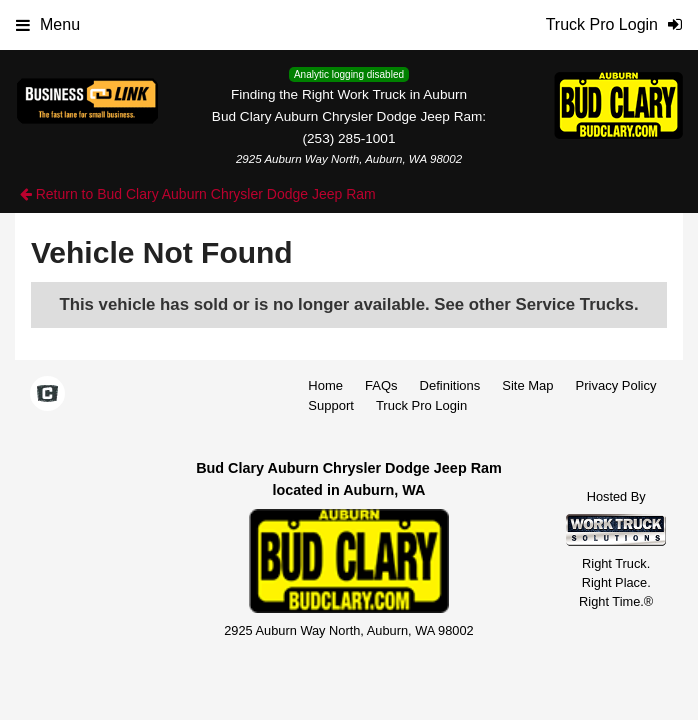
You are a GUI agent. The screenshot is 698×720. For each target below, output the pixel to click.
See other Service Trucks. (536, 304)
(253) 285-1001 (349, 138)
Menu (48, 24)
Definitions (450, 385)
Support (331, 405)
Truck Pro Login (421, 405)
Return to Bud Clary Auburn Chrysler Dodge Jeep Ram (198, 194)
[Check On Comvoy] (47, 395)
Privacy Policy (616, 385)
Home (325, 385)
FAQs (381, 385)
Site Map (527, 385)
